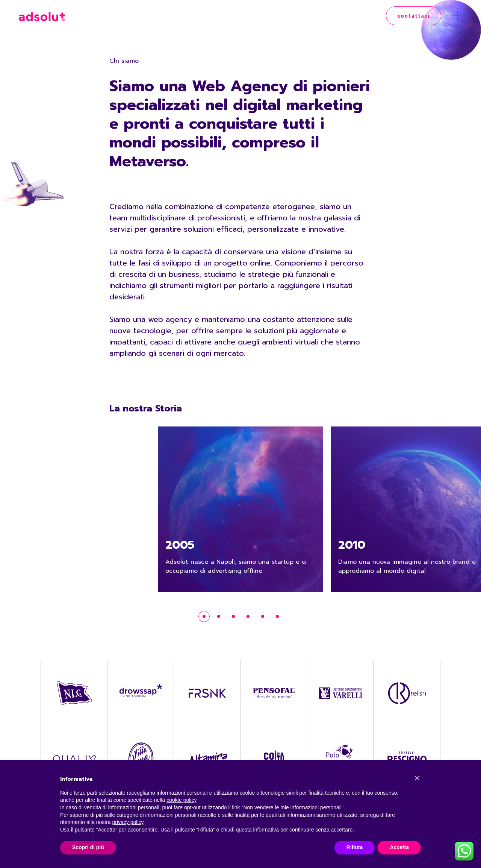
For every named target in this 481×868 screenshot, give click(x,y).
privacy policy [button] (128, 822)
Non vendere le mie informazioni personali (292, 807)
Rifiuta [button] (355, 847)
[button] (417, 778)
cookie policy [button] (181, 800)
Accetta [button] (399, 847)
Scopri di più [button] (88, 847)
